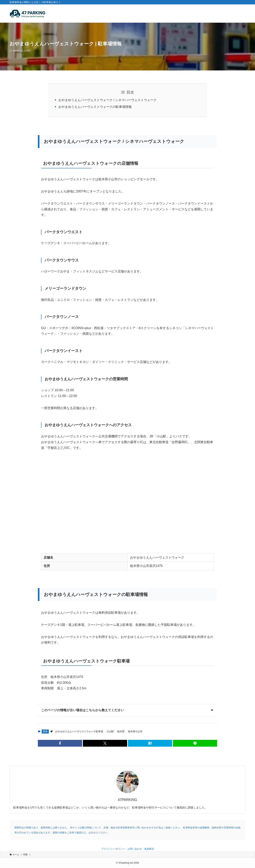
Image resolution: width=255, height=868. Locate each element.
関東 (45, 731)
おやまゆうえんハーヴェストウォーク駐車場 (79, 731)
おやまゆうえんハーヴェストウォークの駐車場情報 (95, 107)
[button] (60, 743)
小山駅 (110, 731)
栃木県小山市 (135, 731)
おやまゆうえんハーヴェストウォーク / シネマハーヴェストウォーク (107, 100)
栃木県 (121, 731)
